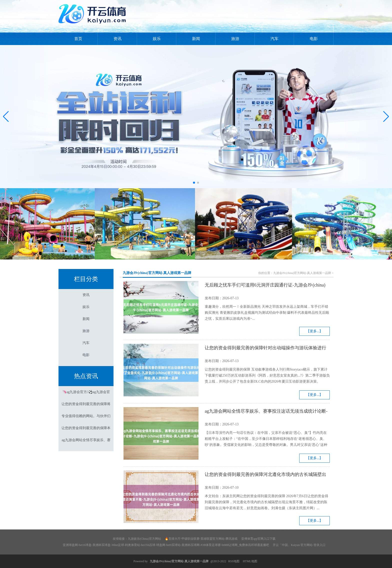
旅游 (235, 39)
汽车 (274, 39)
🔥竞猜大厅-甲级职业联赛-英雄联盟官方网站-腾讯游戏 (201, 539)
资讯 (117, 39)
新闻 (196, 39)
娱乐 (157, 39)
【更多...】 (315, 331)
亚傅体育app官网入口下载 (258, 539)
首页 (78, 39)
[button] (386, 117)
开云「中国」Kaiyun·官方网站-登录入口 (299, 545)
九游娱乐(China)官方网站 (144, 539)
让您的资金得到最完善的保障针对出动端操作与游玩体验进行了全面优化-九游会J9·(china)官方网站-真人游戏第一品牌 (265, 349)
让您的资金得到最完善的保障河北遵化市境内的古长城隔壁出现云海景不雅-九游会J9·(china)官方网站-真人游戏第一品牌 (265, 475)
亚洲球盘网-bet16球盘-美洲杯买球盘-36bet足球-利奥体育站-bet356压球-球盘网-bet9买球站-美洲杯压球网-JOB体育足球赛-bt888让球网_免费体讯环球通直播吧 (166, 545)
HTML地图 (250, 561)
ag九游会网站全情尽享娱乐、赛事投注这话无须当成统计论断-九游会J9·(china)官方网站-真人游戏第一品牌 (266, 412)
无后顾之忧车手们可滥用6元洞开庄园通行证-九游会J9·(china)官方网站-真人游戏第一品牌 (265, 286)
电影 (314, 39)
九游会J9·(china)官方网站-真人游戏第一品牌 (157, 273)
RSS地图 (234, 561)
